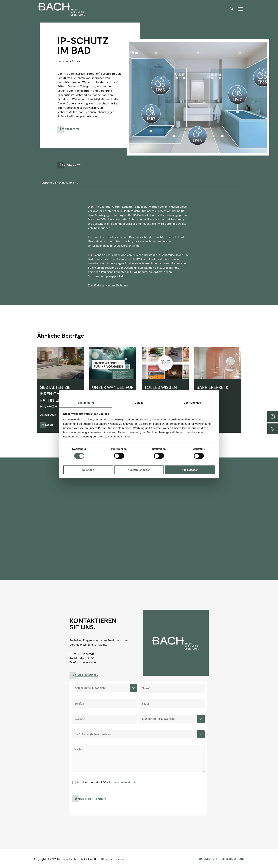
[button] (233, 10)
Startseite (47, 183)
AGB (243, 859)
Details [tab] (139, 402)
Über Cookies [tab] (192, 402)
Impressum (230, 859)
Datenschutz (211, 859)
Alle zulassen (190, 470)
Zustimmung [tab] (86, 402)
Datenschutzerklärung (123, 784)
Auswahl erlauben (139, 470)
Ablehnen (88, 470)
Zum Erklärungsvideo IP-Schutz (108, 285)
